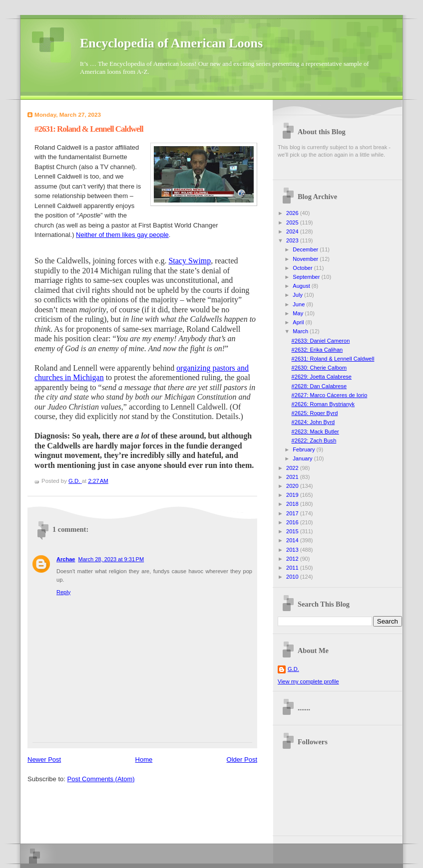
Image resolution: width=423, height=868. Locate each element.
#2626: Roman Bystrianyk (323, 404)
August (302, 286)
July (298, 295)
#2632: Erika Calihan (317, 350)
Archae (66, 559)
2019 (293, 495)
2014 (293, 540)
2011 (293, 568)
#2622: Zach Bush (314, 440)
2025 (293, 222)
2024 (293, 231)
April (299, 322)
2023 (293, 240)
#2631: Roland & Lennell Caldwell (333, 359)
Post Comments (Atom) (101, 779)
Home (144, 759)
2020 (293, 486)
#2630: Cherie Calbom (319, 368)
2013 (293, 550)
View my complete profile (308, 681)
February (304, 449)
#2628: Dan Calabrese (319, 386)
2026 (293, 213)
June (299, 304)
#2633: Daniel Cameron (321, 341)
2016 (293, 522)
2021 (293, 477)
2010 (293, 577)
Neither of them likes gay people (122, 235)
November (306, 259)
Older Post (242, 759)
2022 (293, 468)
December (306, 249)
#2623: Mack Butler (315, 432)
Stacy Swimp (190, 261)
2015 (293, 531)
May (299, 313)
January (303, 458)
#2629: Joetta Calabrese (322, 377)
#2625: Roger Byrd (315, 413)
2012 (293, 559)
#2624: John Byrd (313, 422)
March (301, 331)
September (307, 277)
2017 (293, 513)
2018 (293, 504)
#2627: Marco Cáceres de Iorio (330, 395)
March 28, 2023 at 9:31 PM (111, 559)
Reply (63, 592)
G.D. (293, 669)
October (303, 268)
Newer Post (44, 759)
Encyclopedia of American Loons (171, 43)
